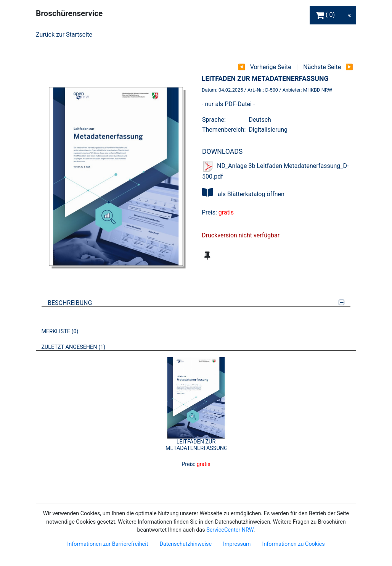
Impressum (237, 544)
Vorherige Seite (271, 67)
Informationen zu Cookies (293, 544)
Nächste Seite (322, 67)
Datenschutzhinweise (186, 544)
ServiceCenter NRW (230, 530)
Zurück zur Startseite (64, 35)
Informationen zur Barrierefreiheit (108, 544)
